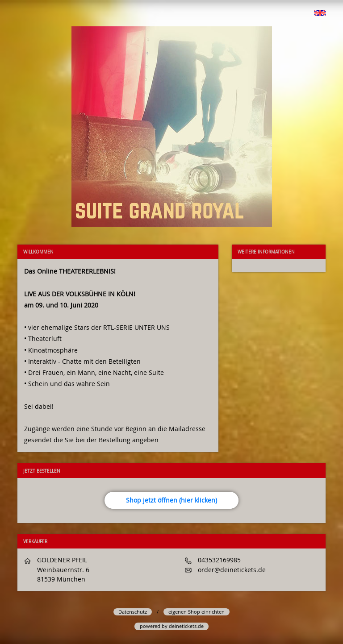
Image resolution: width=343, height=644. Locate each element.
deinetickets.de (186, 626)
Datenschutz (133, 612)
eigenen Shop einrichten (197, 612)
